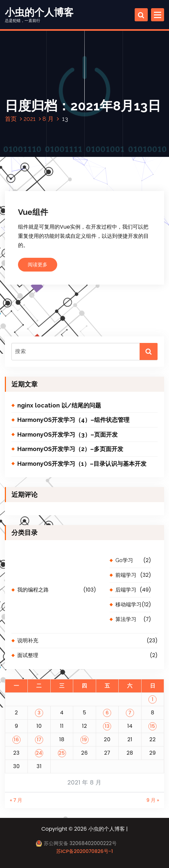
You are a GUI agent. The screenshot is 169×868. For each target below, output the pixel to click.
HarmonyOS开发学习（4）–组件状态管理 (73, 420)
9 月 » (153, 800)
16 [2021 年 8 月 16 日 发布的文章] (16, 739)
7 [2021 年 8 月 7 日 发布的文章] (130, 713)
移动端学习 (128, 604)
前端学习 (126, 575)
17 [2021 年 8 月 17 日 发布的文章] (39, 739)
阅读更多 (38, 264)
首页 (11, 119)
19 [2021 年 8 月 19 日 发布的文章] (85, 739)
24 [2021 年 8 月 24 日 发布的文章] (39, 753)
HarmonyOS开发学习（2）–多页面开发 (70, 449)
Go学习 (124, 560)
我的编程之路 (33, 590)
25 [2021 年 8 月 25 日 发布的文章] (62, 753)
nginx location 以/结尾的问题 (59, 405)
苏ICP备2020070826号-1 (85, 851)
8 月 (48, 119)
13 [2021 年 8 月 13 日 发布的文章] (107, 726)
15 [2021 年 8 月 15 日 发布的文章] (153, 726)
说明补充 (28, 641)
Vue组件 (33, 212)
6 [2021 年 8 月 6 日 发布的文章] (107, 713)
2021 (30, 119)
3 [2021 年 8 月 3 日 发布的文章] (39, 713)
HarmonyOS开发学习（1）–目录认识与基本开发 (82, 464)
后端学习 (126, 590)
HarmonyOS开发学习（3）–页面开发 (68, 434)
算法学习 (126, 619)
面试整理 (28, 655)
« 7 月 (16, 800)
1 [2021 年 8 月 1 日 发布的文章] (153, 699)
